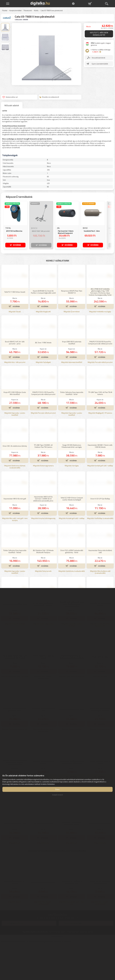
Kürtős (36, 11)
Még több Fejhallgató (43, 398)
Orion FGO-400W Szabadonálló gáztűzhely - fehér (72, 587)
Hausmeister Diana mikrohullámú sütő (100, 587)
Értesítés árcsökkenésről (49, 97)
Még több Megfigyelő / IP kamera (100, 449)
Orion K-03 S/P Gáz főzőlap (100, 534)
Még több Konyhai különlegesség (43, 554)
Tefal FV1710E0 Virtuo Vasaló (15, 327)
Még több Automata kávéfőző (72, 398)
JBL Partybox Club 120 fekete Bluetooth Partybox (43, 587)
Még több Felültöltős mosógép (100, 347)
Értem (57, 789)
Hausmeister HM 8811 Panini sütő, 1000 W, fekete (100, 482)
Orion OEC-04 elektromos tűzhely (15, 482)
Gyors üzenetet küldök (100, 64)
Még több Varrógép (72, 501)
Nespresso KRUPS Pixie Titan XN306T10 (72, 327)
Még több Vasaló (15, 347)
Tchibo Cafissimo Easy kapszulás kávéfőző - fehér (72, 429)
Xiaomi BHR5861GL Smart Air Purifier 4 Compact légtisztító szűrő (43, 327)
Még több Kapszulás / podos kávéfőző (15, 450)
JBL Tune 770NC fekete (43, 378)
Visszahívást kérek (98, 58)
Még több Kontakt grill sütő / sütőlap (100, 501)
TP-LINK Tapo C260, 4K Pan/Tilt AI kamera (100, 429)
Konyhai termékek (15, 11)
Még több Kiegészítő (43, 347)
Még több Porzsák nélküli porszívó (100, 398)
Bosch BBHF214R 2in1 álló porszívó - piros (15, 378)
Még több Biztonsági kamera (43, 501)
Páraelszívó (28, 11)
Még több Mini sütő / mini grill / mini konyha (15, 555)
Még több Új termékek (72, 347)
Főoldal (5, 11)
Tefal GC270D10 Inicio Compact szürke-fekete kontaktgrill (72, 534)
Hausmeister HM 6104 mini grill (15, 534)
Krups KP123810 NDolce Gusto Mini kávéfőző (15, 429)
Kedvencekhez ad (10, 97)
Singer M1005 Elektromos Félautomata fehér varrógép (72, 482)
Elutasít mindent (58, 795)
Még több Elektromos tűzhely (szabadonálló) (15, 502)
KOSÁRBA (17, 245)
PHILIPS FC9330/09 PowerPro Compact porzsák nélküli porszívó (100, 378)
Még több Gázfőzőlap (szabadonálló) (100, 554)
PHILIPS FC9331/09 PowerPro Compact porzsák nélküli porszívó (43, 429)
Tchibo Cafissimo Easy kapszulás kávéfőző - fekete (15, 587)
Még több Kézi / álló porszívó (15, 398)
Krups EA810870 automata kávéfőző (72, 378)
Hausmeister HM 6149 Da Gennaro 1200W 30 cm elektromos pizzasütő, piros (43, 534)
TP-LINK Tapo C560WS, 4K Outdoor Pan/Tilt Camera (43, 482)
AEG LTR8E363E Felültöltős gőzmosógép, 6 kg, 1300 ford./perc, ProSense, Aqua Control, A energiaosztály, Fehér (100, 328)
